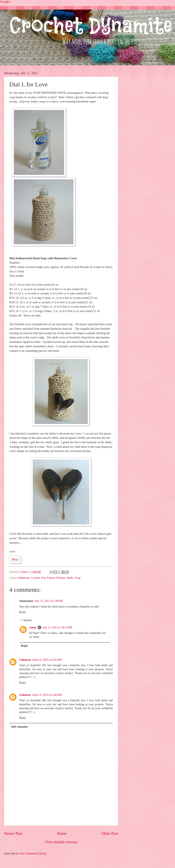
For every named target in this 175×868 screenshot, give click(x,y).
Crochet (35, 578)
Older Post (110, 833)
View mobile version (61, 842)
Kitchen (61, 578)
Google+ (5, 2)
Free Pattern (48, 578)
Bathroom (24, 578)
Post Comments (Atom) (33, 853)
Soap (78, 578)
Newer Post (13, 833)
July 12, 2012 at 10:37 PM (57, 628)
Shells (70, 578)
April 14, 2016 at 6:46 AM (47, 695)
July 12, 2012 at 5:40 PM (49, 601)
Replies (28, 620)
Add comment (19, 727)
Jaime (25, 572)
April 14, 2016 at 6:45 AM (47, 660)
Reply (22, 612)
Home (62, 833)
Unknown (25, 660)
